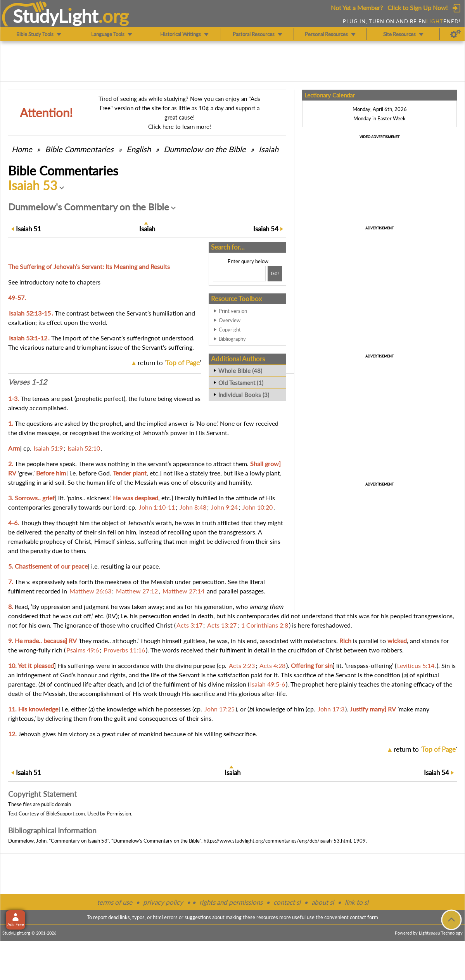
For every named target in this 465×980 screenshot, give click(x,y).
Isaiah (269, 149)
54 (266, 229)
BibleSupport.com (66, 813)
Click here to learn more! (180, 127)
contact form (364, 917)
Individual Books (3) (244, 395)
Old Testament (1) (241, 383)
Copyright (230, 330)
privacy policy (163, 902)
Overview (230, 320)
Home (22, 149)
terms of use (115, 902)
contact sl (287, 902)
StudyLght (56, 16)
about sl (323, 902)
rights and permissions (231, 902)
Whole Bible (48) (240, 371)
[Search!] (275, 274)
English (139, 149)
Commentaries (79, 149)
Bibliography (232, 339)
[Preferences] (455, 34)
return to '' (169, 363)
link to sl (357, 902)
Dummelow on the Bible (206, 149)
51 (29, 229)
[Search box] (239, 274)
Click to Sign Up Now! (417, 8)
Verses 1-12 (28, 382)
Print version (233, 311)
